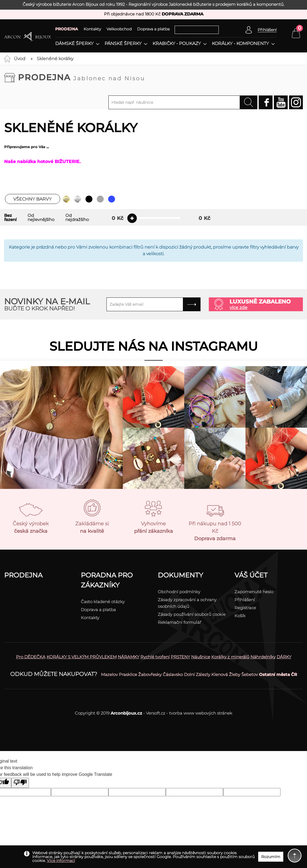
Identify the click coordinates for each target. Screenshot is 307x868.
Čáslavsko (173, 674)
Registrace (245, 608)
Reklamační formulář (180, 622)
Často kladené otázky (103, 602)
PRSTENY (180, 657)
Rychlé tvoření (155, 657)
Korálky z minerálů (230, 657)
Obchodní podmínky (179, 592)
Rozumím (271, 857)
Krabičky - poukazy (177, 44)
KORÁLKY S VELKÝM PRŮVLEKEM (82, 657)
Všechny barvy (32, 199)
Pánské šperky (123, 44)
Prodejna (82, 77)
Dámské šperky (74, 44)
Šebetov (250, 674)
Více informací (61, 861)
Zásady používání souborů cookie (192, 614)
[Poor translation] (20, 783)
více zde (238, 307)
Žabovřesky (150, 674)
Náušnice (201, 657)
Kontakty (92, 29)
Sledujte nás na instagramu (154, 346)
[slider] (132, 218)
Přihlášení (245, 600)
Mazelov (109, 674)
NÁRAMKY (129, 657)
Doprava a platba (153, 29)
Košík (240, 616)
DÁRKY (284, 657)
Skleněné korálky (55, 59)
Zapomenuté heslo (254, 592)
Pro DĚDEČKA (31, 657)
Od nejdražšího (77, 217)
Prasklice (128, 674)
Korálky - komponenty (240, 44)
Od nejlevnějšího (41, 217)
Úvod (20, 59)
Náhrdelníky (263, 657)
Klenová (220, 674)
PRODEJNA (67, 29)
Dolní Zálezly (197, 674)
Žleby (235, 674)
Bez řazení (10, 217)
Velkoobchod (119, 29)
